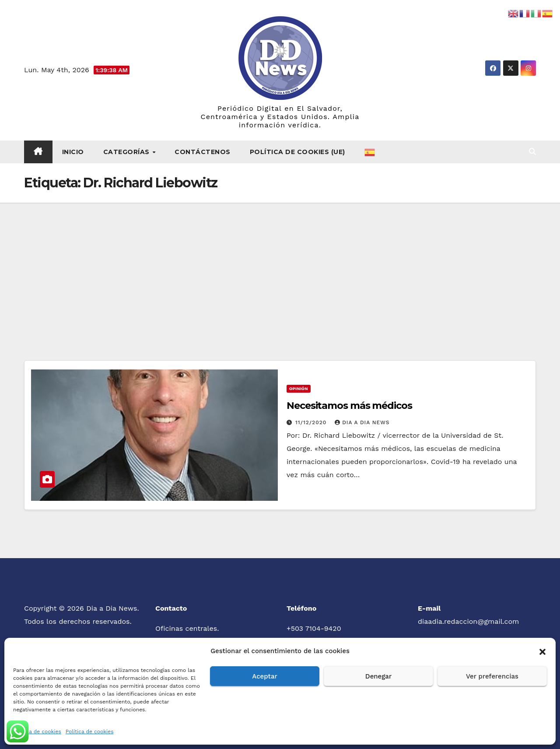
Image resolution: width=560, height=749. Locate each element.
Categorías (128, 152)
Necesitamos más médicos (349, 406)
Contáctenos (203, 152)
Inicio (73, 152)
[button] (542, 651)
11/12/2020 (312, 422)
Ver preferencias (492, 676)
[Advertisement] (280, 268)
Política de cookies (37, 731)
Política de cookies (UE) (297, 152)
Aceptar (264, 676)
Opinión (299, 389)
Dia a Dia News (362, 422)
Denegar (378, 676)
